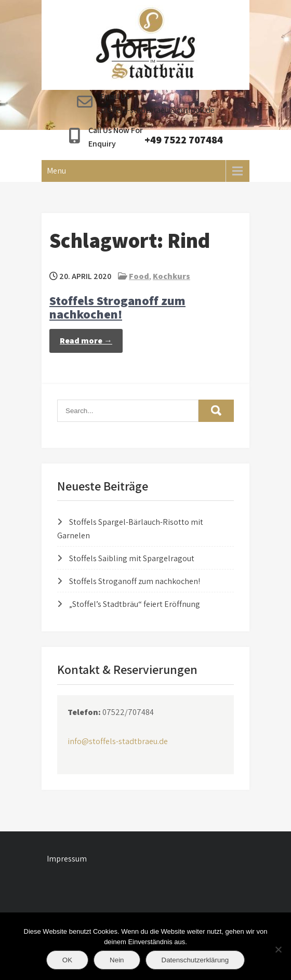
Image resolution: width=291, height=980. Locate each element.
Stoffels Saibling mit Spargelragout (132, 558)
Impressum (67, 859)
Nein (117, 960)
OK (67, 960)
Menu (56, 171)
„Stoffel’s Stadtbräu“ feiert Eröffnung (135, 604)
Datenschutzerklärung (195, 960)
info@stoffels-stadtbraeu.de (118, 741)
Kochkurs (171, 276)
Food (139, 276)
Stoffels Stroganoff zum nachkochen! (117, 307)
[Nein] (278, 949)
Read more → (86, 341)
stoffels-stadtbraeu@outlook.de (157, 110)
